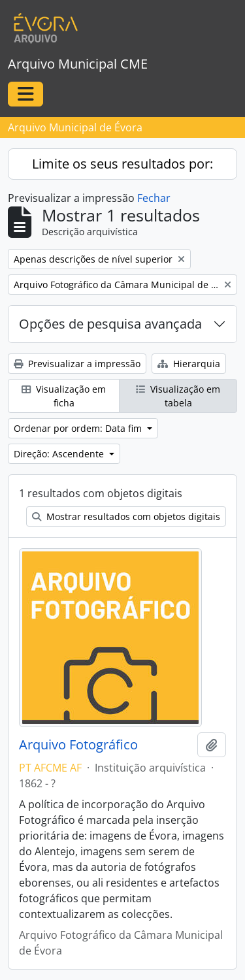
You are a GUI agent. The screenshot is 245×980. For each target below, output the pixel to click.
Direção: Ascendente (60, 454)
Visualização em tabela (178, 396)
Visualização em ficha (64, 396)
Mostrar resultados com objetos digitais (126, 516)
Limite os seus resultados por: (122, 164)
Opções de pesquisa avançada (110, 324)
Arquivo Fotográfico (78, 745)
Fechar (154, 198)
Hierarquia (189, 364)
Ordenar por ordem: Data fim (79, 428)
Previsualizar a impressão (77, 364)
